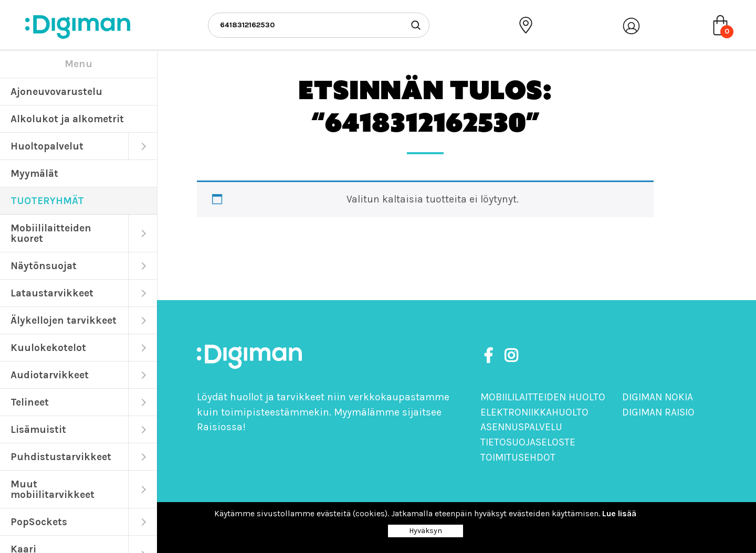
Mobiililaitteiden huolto (543, 397)
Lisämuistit (38, 429)
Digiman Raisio (658, 412)
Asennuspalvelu (521, 427)
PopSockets (39, 522)
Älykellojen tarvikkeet (64, 320)
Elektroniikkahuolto (534, 412)
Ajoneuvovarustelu (56, 92)
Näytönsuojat (44, 266)
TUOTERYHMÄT (47, 201)
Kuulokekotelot (48, 348)
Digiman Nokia (658, 397)
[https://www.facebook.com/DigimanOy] (490, 356)
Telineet (30, 402)
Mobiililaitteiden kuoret (51, 233)
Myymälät (34, 173)
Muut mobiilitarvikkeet (52, 489)
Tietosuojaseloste (528, 442)
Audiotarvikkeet (50, 375)
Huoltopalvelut (47, 146)
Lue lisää (619, 513)
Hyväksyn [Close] (426, 531)
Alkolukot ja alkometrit (67, 119)
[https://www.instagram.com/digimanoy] (511, 356)
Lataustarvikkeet (52, 293)
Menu (78, 64)
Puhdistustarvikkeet (61, 457)
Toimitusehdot (518, 457)
